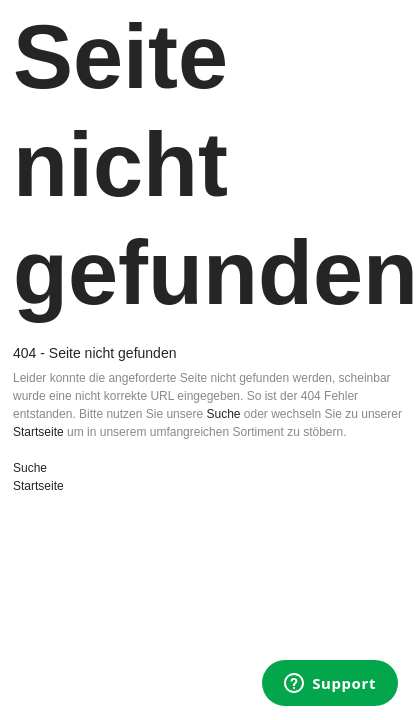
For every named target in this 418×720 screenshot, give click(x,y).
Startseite (38, 432)
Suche (223, 414)
